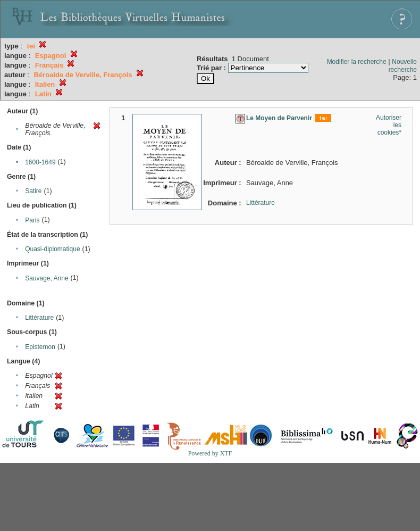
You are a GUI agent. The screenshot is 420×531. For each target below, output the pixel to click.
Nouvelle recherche (403, 66)
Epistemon (40, 347)
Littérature (39, 318)
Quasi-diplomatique (52, 249)
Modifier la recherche (357, 62)
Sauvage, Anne (47, 278)
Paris (32, 220)
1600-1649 (40, 162)
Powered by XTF (210, 453)
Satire (33, 191)
